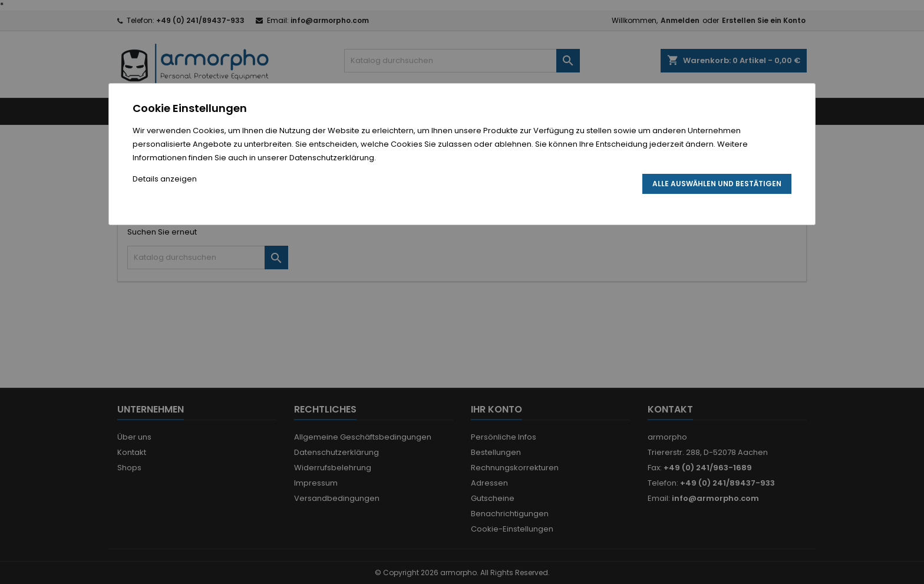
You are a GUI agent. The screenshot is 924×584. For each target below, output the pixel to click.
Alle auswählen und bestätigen (717, 184)
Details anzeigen (165, 179)
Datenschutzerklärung (332, 158)
